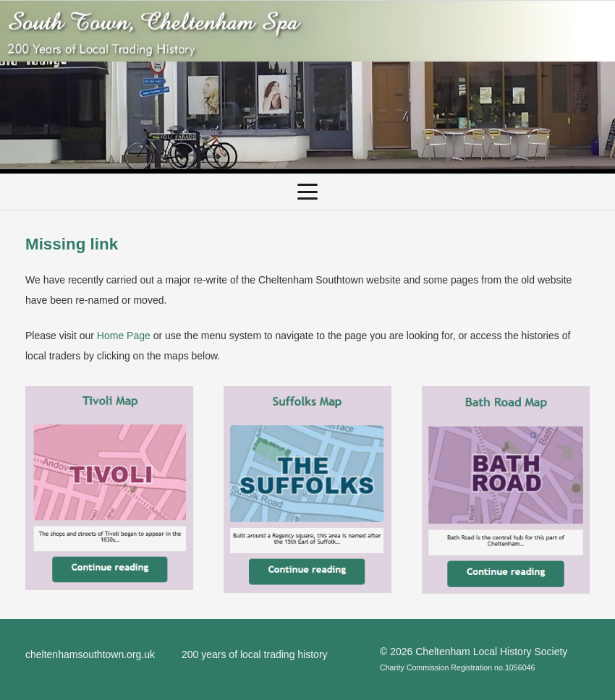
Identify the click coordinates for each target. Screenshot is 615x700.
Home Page (124, 336)
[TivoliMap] (109, 488)
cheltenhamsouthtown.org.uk (90, 654)
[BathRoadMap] (506, 490)
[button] (307, 192)
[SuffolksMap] (307, 490)
